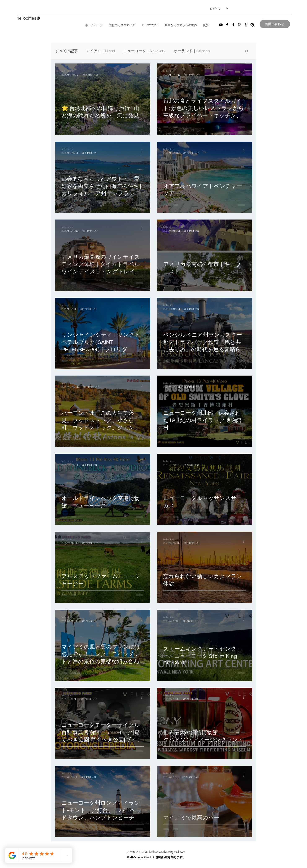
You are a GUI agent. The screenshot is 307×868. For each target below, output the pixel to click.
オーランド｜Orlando (192, 51)
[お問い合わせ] (275, 24)
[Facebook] (227, 25)
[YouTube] (221, 25)
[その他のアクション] (143, 73)
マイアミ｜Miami (101, 51)
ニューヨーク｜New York (144, 51)
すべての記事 (66, 51)
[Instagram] (240, 25)
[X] (246, 25)
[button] (227, 8)
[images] (252, 25)
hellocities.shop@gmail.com (167, 852)
